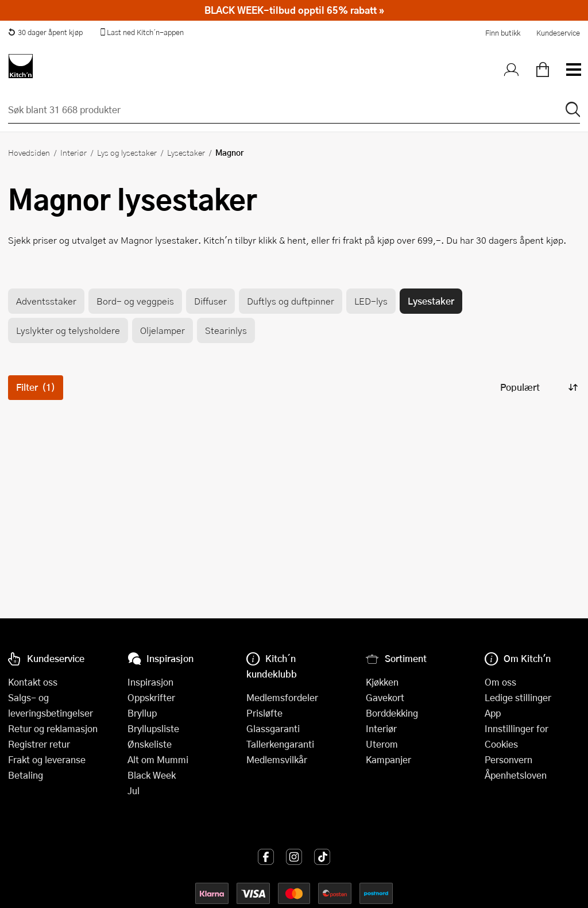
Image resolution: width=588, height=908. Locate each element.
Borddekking (392, 713)
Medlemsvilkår (277, 759)
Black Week (152, 775)
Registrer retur (39, 744)
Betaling (26, 775)
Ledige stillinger (518, 697)
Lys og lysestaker (127, 152)
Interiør (73, 152)
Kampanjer (388, 759)
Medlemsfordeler (282, 697)
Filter (36, 387)
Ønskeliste (150, 744)
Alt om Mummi (158, 759)
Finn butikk (503, 33)
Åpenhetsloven (516, 775)
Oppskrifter (151, 697)
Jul (134, 790)
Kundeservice (558, 33)
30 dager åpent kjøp (45, 32)
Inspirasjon (150, 682)
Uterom (382, 744)
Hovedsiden (29, 152)
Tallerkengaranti (280, 744)
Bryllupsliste (153, 728)
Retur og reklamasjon (53, 728)
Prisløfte (264, 713)
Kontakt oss (33, 682)
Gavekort (385, 697)
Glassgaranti (273, 728)
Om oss (500, 682)
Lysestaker (186, 152)
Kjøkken (382, 682)
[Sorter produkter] (538, 388)
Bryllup (142, 713)
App (493, 713)
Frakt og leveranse (47, 759)
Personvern (508, 759)
